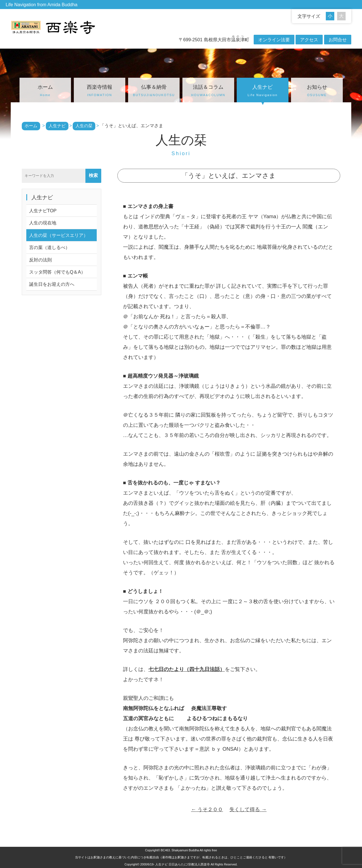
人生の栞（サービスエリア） (59, 235)
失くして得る (248, 809)
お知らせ (317, 91)
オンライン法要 (274, 40)
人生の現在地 (43, 223)
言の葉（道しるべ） (49, 247)
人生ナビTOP (43, 211)
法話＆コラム (208, 91)
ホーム (45, 91)
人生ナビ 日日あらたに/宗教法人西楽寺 (183, 864)
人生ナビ (262, 91)
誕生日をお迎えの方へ (52, 284)
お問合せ (338, 40)
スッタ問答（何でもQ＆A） (57, 272)
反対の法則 (40, 260)
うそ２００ (207, 809)
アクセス (309, 40)
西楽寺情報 (100, 91)
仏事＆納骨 (154, 91)
